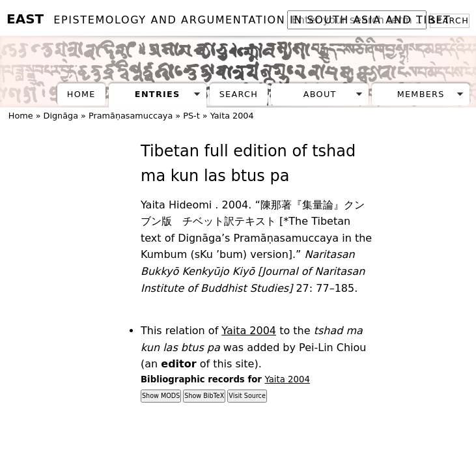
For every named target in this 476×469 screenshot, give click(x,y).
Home (81, 94)
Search (239, 94)
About (320, 94)
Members (421, 94)
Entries (158, 94)
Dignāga (61, 116)
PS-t (191, 116)
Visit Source (247, 396)
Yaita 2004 (232, 116)
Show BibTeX (204, 396)
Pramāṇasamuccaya (131, 116)
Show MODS (161, 396)
